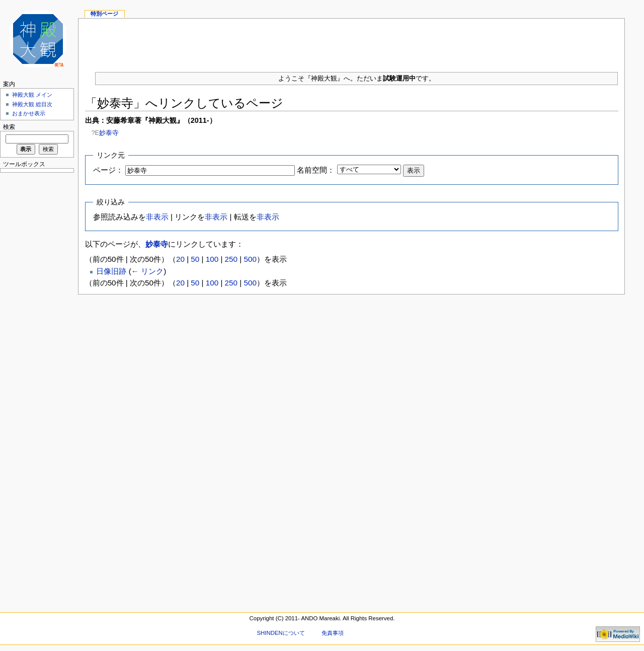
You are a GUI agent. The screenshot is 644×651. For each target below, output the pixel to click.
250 (231, 259)
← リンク (147, 271)
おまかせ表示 (29, 113)
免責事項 (333, 633)
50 (195, 259)
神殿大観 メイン (32, 95)
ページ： (108, 170)
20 (180, 259)
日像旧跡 (111, 271)
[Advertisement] (352, 41)
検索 (9, 127)
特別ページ (104, 14)
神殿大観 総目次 (32, 104)
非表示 (157, 217)
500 (250, 259)
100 (212, 259)
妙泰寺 (109, 133)
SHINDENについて (280, 633)
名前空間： (316, 170)
